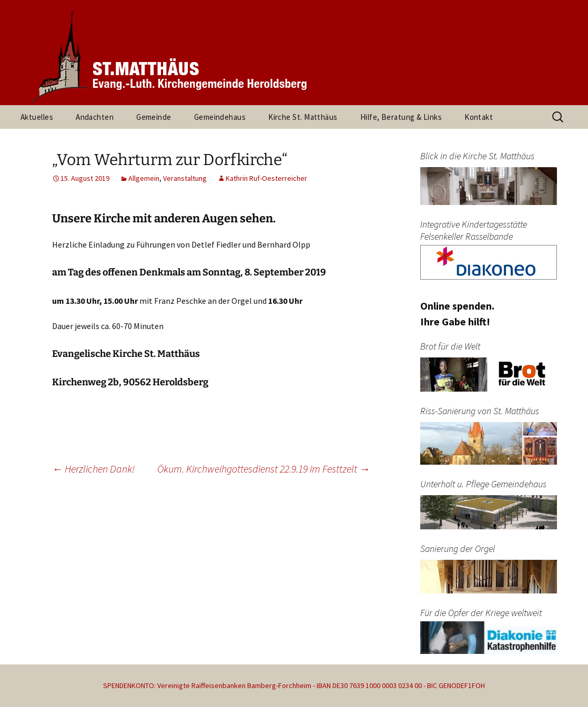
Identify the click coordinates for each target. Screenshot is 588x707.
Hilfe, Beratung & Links (401, 117)
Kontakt (479, 117)
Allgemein (144, 178)
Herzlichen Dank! (93, 469)
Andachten (95, 117)
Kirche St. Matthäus (303, 117)
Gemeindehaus (220, 117)
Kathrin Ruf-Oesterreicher (266, 178)
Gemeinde (154, 117)
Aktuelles (37, 117)
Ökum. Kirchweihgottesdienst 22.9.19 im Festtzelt (263, 469)
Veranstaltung (185, 178)
